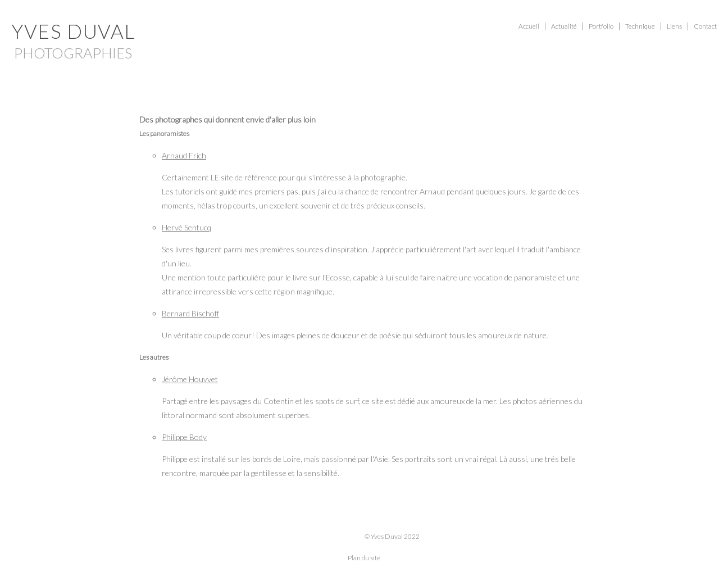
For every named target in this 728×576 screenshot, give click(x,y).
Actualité (564, 26)
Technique (640, 26)
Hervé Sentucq (186, 227)
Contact (705, 26)
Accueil (529, 26)
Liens (674, 26)
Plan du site (364, 558)
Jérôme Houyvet (190, 379)
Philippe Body (184, 437)
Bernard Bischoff (190, 313)
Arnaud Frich (184, 155)
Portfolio (601, 26)
